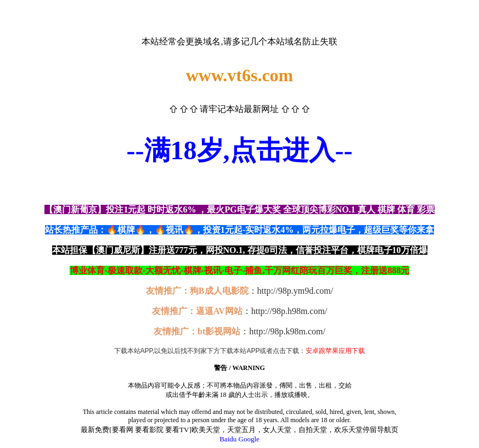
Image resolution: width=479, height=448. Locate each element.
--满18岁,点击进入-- (240, 150)
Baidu (228, 439)
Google (249, 439)
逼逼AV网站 (219, 311)
